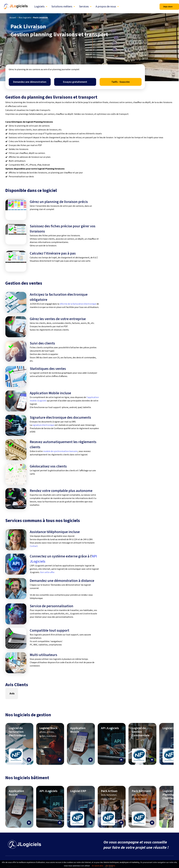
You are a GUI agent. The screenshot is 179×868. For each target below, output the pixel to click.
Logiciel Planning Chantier (168, 795)
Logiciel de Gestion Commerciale (141, 732)
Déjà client (168, 7)
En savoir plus (98, 866)
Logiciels (39, 7)
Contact (34, 546)
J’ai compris (110, 866)
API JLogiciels (110, 728)
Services (84, 7)
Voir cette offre (47, 572)
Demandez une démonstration (30, 82)
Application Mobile (78, 730)
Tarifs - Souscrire (121, 82)
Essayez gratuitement (75, 82)
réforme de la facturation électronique (78, 304)
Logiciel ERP (170, 728)
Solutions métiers (62, 7)
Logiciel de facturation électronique (17, 732)
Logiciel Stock (48, 732)
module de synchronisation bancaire (60, 451)
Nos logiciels (25, 18)
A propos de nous (106, 7)
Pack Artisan (109, 795)
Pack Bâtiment (141, 795)
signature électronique (43, 425)
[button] (5, 702)
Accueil (13, 18)
